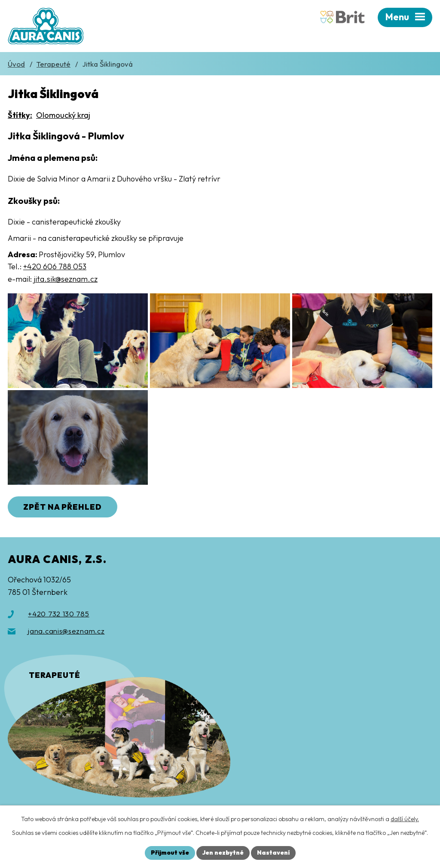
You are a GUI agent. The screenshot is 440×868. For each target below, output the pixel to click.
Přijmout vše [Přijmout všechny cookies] (170, 853)
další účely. (405, 819)
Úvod (16, 64)
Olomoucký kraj (63, 115)
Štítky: (20, 115)
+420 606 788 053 (55, 266)
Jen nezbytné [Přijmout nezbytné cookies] (223, 853)
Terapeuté (53, 64)
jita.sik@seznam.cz (66, 279)
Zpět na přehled (63, 507)
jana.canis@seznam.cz (66, 631)
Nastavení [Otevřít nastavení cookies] (273, 853)
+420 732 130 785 (58, 614)
